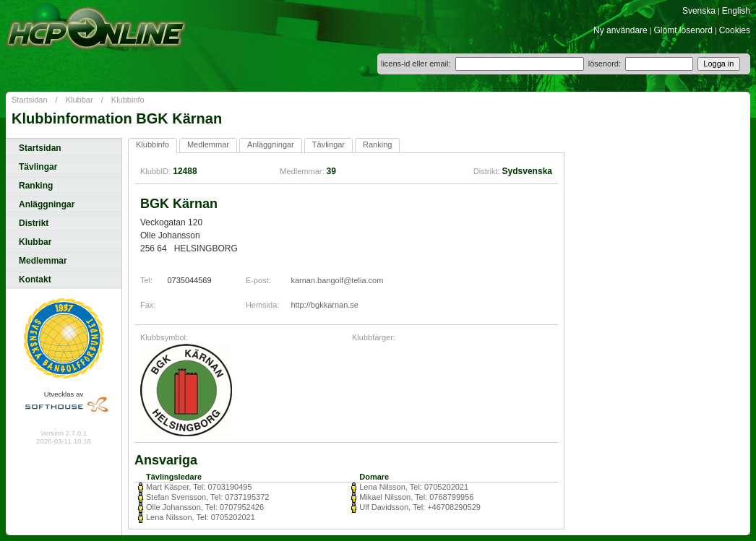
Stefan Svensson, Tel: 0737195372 (207, 497)
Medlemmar (43, 261)
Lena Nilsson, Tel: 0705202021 (414, 487)
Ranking (36, 186)
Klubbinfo (128, 100)
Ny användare (620, 30)
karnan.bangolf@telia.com (337, 280)
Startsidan (30, 100)
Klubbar (80, 100)
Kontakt (35, 280)
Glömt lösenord (683, 30)
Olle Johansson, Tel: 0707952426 (205, 507)
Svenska (699, 11)
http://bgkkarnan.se (325, 305)
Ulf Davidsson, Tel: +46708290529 (420, 507)
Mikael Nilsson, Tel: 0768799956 (416, 497)
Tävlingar (38, 167)
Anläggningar (47, 204)
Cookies (735, 30)
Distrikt (34, 223)
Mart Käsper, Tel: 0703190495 (199, 487)
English (736, 11)
